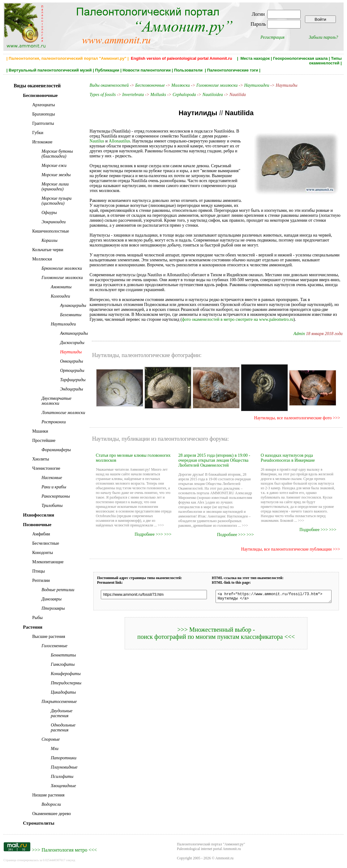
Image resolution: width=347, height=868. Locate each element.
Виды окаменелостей (109, 85)
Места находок (255, 58)
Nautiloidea (212, 95)
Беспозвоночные (150, 85)
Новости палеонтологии (147, 70)
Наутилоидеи (256, 85)
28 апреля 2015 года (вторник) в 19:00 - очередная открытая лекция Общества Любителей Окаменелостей (215, 455)
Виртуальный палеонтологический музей (50, 70)
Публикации (107, 70)
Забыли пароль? (323, 37)
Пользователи (189, 70)
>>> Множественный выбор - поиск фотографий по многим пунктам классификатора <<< (218, 630)
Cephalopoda (184, 95)
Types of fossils (102, 95)
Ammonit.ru (224, 858)
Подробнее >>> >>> (154, 529)
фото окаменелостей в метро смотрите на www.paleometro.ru (185, 314)
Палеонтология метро (64, 850)
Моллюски (180, 85)
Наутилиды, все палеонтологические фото (297, 413)
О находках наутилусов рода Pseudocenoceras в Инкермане (290, 453)
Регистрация (272, 37)
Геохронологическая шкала (300, 58)
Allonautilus (103, 141)
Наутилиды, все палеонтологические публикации (290, 544)
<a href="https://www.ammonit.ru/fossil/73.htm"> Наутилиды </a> (275, 592)
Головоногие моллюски (217, 85)
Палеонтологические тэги (233, 70)
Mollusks (158, 95)
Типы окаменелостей (325, 61)
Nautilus (238, 136)
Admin (303, 329)
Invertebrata (133, 95)
